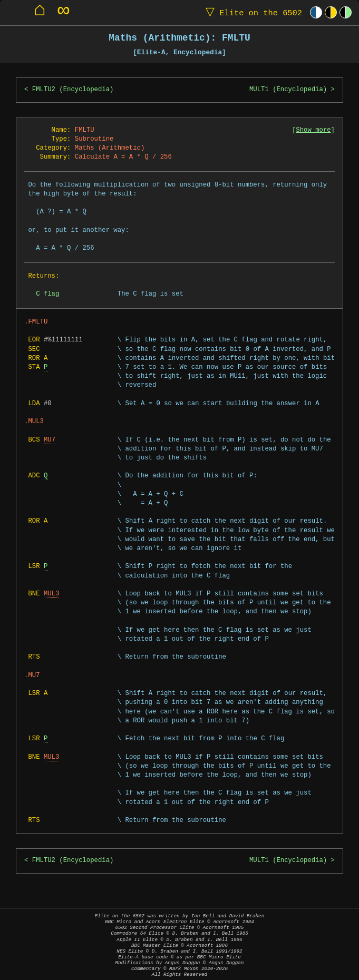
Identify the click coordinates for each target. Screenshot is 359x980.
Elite (251, 12)
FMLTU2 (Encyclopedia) (73, 90)
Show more (313, 130)
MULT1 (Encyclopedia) (288, 90)
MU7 (50, 440)
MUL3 (51, 594)
